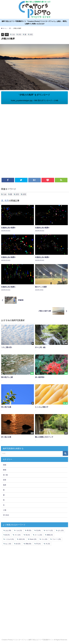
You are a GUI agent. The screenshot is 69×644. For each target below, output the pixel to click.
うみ (13, 34)
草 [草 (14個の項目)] (38, 544)
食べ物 (5, 475)
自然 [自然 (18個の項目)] (22, 539)
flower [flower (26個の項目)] (33, 539)
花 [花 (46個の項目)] (38, 530)
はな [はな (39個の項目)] (8, 530)
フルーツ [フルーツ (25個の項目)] (56, 539)
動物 (5, 470)
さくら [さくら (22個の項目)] (38, 535)
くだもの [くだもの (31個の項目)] (10, 539)
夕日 (31, 34)
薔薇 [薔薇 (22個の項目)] (50, 535)
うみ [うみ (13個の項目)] (19, 530)
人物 (5, 510)
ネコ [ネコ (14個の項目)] (17, 535)
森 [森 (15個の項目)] (7, 535)
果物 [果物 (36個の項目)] (28, 544)
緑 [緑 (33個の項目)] (18, 544)
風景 (7, 34)
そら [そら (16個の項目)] (44, 539)
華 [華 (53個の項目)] (29, 530)
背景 (5, 480)
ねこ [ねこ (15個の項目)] (8, 544)
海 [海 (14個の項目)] (28, 535)
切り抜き (6, 515)
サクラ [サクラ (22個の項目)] (49, 530)
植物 (5, 465)
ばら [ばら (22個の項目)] (61, 530)
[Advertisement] (34, 122)
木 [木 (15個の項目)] (48, 544)
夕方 (20, 34)
